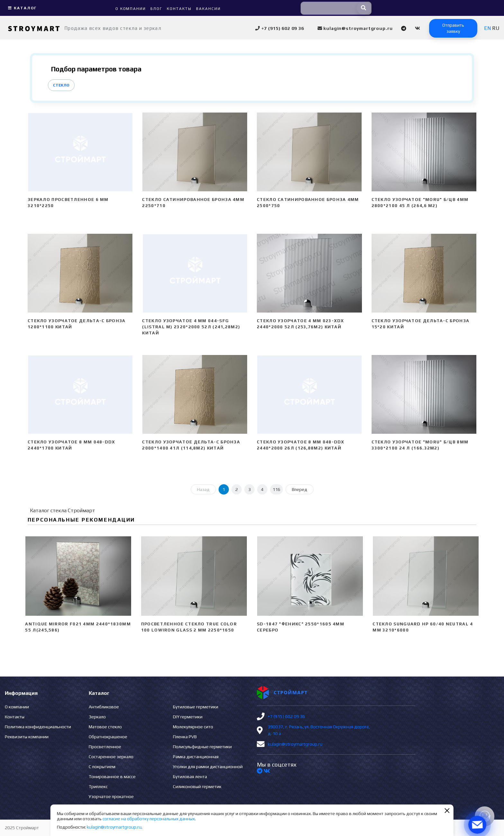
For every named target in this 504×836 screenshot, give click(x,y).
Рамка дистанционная (196, 757)
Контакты (15, 717)
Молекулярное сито (193, 727)
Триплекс (98, 786)
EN (487, 28)
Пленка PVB (185, 737)
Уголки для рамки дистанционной (208, 767)
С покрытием (102, 767)
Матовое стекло (105, 727)
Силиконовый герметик (197, 786)
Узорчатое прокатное (111, 796)
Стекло (61, 85)
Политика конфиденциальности (38, 727)
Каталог (22, 8)
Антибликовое (104, 707)
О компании (17, 707)
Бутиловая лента (190, 777)
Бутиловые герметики (196, 707)
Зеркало (97, 717)
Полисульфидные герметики (202, 747)
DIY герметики (188, 717)
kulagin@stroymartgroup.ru (295, 744)
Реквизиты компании (27, 737)
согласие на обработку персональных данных (149, 819)
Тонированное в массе (112, 777)
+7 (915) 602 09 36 (286, 716)
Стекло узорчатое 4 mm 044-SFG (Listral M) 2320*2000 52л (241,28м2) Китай (191, 327)
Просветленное (105, 747)
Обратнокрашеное (108, 737)
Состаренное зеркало (111, 757)
